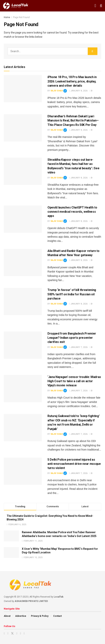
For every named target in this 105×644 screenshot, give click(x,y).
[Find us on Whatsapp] (24, 633)
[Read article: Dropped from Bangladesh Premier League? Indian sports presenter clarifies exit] (23, 345)
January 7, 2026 (78, 347)
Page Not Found (21, 17)
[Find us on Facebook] (17, 633)
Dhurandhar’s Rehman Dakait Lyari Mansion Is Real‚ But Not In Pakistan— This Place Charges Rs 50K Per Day (73, 121)
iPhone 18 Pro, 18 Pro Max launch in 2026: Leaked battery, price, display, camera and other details (72, 81)
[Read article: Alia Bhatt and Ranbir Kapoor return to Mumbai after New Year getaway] (23, 262)
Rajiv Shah (59, 91)
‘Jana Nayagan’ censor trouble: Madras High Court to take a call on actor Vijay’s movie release (74, 381)
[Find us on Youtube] (4, 633)
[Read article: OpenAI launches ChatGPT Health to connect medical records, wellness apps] (23, 219)
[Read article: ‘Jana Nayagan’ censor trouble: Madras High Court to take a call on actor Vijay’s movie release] (23, 389)
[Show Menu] (95, 6)
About (7, 616)
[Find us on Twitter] (12, 633)
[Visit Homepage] (16, 6)
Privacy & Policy (40, 616)
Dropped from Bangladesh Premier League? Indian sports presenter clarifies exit (72, 338)
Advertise (21, 616)
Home (7, 17)
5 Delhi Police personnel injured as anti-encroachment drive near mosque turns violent (74, 464)
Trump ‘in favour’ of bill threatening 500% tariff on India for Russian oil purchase (72, 294)
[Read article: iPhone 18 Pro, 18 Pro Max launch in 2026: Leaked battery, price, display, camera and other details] (23, 89)
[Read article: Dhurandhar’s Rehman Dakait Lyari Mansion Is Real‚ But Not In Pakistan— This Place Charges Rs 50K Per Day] (23, 128)
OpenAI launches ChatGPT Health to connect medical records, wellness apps (72, 212)
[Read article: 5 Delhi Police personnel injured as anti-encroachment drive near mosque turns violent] (23, 471)
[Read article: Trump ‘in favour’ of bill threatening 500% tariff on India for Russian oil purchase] (23, 302)
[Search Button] (101, 6)
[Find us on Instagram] (8, 633)
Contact (57, 616)
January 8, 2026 (78, 91)
